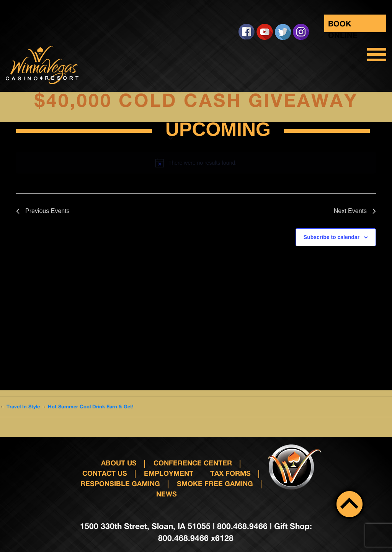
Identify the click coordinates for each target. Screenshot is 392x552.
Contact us (105, 473)
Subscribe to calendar (332, 237)
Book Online (343, 25)
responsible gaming (120, 483)
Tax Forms (230, 473)
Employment (169, 473)
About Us (119, 463)
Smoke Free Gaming (215, 483)
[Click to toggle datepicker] (218, 131)
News (167, 494)
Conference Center (193, 463)
